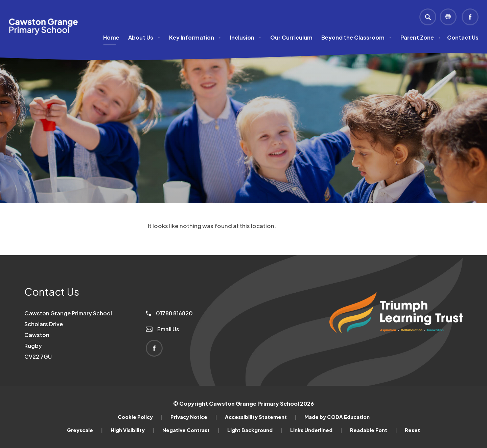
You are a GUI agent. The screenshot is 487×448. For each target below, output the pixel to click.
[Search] (428, 17)
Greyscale (85, 430)
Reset (412, 430)
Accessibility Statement (261, 417)
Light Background (255, 430)
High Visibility (133, 430)
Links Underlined (316, 430)
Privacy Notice (194, 417)
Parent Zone (421, 37)
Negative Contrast (191, 430)
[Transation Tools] (448, 17)
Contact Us (463, 37)
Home (111, 37)
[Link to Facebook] (470, 17)
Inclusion (246, 37)
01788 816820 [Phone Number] (169, 313)
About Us (144, 37)
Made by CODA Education (337, 417)
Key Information (195, 37)
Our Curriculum (291, 37)
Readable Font (374, 430)
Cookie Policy (140, 417)
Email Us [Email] (163, 329)
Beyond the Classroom (356, 37)
